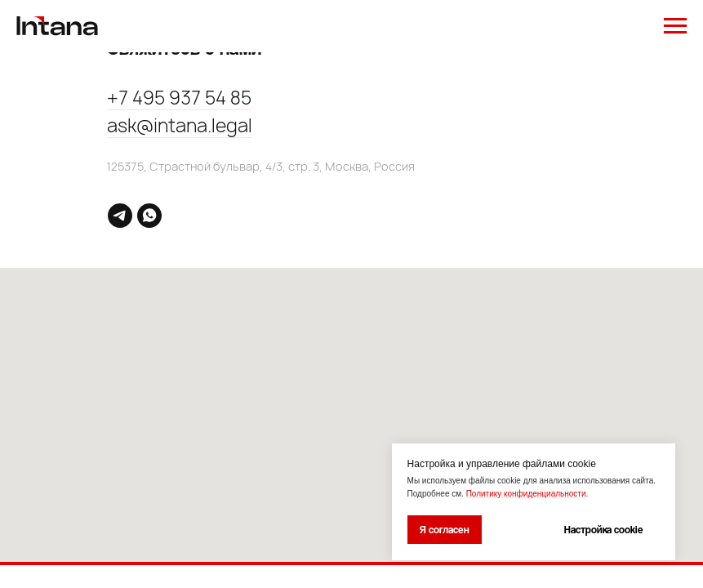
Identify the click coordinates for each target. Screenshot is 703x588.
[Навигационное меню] (675, 26)
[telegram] (120, 216)
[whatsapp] (149, 216)
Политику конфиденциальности (526, 494)
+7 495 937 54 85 (179, 98)
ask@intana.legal (180, 126)
